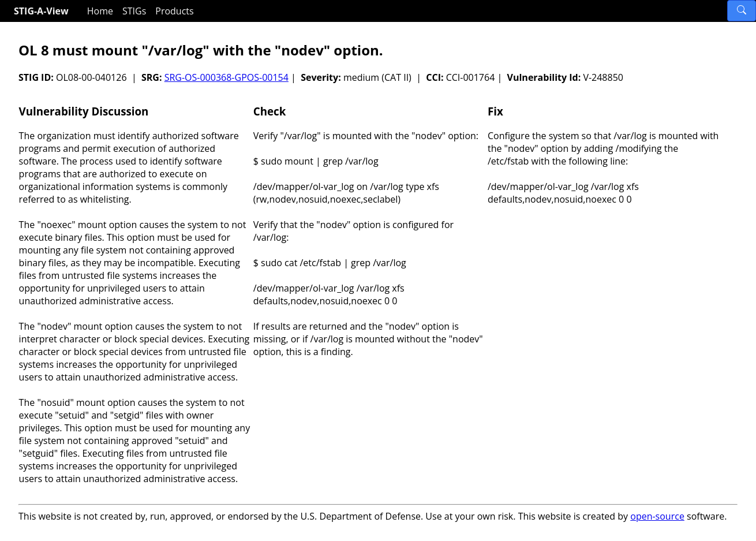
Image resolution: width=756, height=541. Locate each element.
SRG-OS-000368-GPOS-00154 (227, 77)
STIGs (134, 11)
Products (174, 11)
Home (100, 11)
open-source (657, 516)
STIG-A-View (41, 11)
